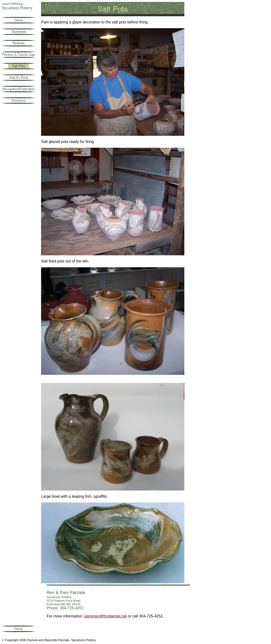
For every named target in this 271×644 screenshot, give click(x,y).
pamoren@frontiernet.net (106, 616)
